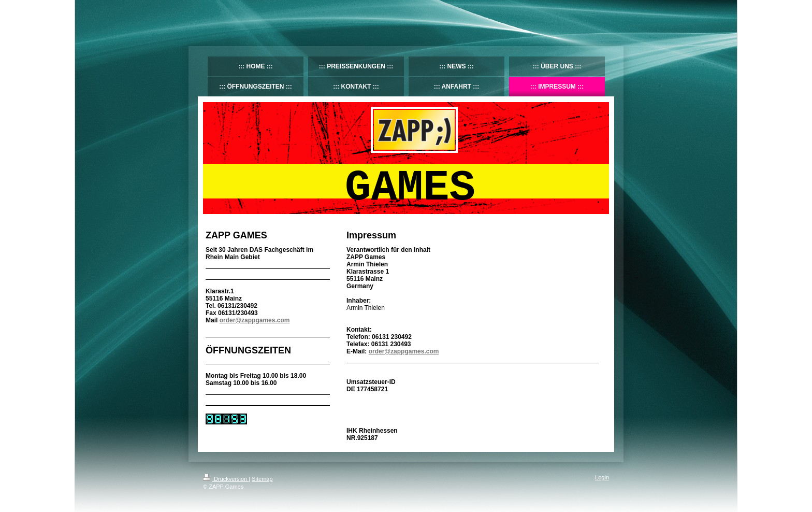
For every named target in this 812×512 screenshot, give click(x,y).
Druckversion (226, 479)
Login (602, 477)
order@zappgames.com (404, 351)
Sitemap (262, 479)
